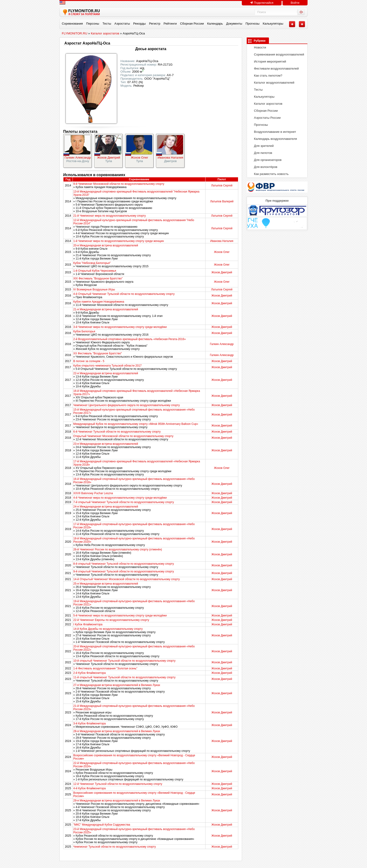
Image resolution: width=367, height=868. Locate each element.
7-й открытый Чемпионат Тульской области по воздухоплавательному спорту (124, 502)
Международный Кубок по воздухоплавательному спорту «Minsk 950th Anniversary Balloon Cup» (136, 424)
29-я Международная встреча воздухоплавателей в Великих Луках (117, 801)
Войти (295, 3)
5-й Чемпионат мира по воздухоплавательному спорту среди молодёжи (120, 616)
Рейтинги (170, 24)
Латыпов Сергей (222, 185)
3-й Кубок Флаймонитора (90, 723)
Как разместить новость (269, 174)
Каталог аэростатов (266, 104)
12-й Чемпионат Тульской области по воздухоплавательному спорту (118, 784)
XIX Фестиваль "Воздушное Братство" (98, 278)
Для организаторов (265, 160)
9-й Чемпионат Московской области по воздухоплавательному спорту (119, 184)
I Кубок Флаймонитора (88, 624)
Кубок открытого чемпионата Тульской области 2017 (107, 366)
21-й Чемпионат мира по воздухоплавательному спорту (110, 216)
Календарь (215, 24)
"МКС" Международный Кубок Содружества (102, 825)
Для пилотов (261, 153)
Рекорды (139, 24)
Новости (258, 47)
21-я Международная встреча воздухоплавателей (106, 309)
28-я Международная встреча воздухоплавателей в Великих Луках (117, 731)
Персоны (93, 24)
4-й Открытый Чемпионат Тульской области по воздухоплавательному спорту (124, 294)
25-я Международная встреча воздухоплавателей (106, 584)
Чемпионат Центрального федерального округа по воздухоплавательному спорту (127, 405)
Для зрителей (261, 146)
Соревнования (72, 24)
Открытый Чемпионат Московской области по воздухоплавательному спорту (123, 436)
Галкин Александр (78, 158)
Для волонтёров (263, 167)
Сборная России (192, 24)
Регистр (155, 24)
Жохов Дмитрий (109, 158)
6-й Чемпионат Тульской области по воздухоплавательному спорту (117, 432)
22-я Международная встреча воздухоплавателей (106, 373)
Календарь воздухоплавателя (273, 139)
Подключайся (262, 3)
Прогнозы (253, 24)
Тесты (107, 24)
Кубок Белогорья (84, 331)
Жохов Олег (139, 158)
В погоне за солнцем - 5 (89, 361)
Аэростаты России (265, 118)
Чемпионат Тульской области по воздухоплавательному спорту (115, 847)
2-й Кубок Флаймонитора (90, 673)
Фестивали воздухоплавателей (274, 69)
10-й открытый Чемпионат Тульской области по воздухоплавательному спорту (124, 661)
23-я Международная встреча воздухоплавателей (106, 444)
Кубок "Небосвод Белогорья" (92, 263)
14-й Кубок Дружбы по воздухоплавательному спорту (108, 629)
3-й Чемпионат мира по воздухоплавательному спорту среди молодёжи (120, 327)
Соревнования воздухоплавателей (277, 54)
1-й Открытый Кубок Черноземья (95, 271)
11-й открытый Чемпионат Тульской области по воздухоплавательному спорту (124, 677)
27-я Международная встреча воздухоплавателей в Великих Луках (117, 685)
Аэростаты (122, 24)
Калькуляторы (273, 24)
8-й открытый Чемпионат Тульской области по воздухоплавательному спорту (124, 564)
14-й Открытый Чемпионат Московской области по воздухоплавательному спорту (127, 579)
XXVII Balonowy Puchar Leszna (93, 493)
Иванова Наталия (170, 158)
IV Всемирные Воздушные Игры (94, 289)
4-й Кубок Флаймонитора (90, 788)
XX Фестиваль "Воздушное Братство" (98, 353)
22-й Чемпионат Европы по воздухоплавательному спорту (111, 620)
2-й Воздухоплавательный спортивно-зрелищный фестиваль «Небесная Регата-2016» (130, 339)
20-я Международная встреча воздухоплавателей (106, 245)
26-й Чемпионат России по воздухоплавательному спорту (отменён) (118, 549)
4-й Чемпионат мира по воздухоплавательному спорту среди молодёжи (120, 498)
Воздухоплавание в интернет (273, 132)
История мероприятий (268, 61)
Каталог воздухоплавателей (272, 83)
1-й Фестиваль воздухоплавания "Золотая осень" (105, 668)
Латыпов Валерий (222, 201)
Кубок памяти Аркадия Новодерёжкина (99, 302)
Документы (234, 24)
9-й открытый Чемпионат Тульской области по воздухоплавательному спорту (124, 571)
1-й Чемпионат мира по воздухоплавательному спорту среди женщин (119, 241)
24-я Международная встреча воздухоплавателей (106, 507)
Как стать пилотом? (266, 76)
